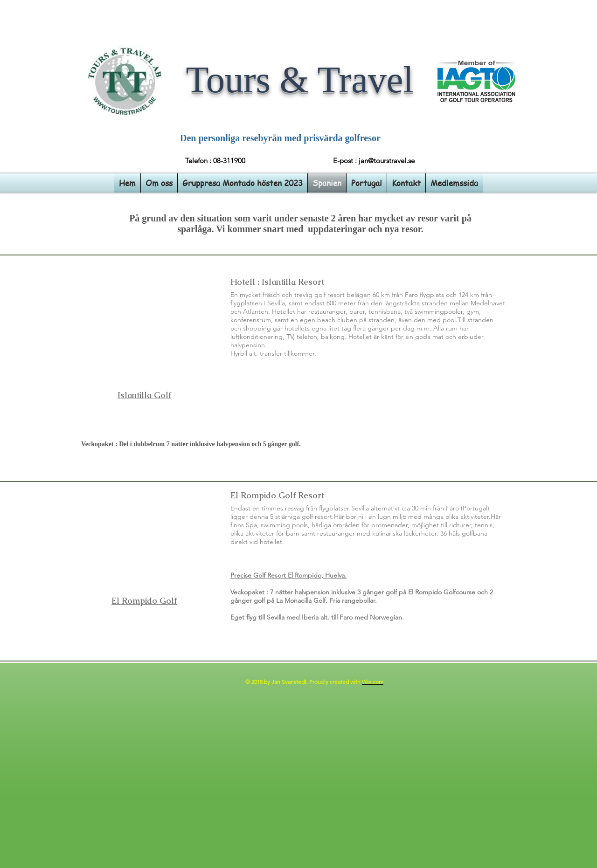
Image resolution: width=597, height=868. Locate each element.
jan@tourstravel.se (387, 161)
